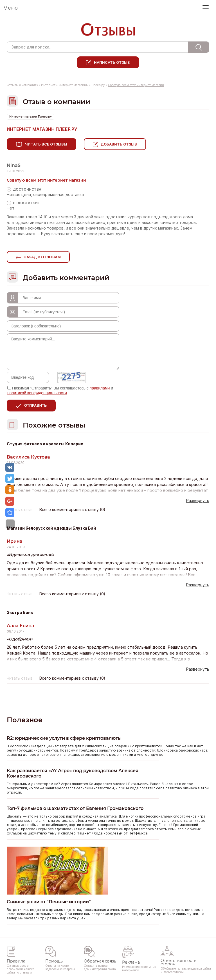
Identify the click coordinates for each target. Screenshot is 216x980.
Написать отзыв (112, 62)
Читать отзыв (20, 508)
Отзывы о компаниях (22, 85)
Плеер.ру (98, 85)
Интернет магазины (73, 85)
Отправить (35, 404)
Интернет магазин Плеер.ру (31, 117)
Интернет (48, 85)
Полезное (25, 719)
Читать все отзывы (46, 144)
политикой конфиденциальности (37, 392)
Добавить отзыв (121, 144)
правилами (100, 387)
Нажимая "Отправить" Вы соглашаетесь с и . (60, 389)
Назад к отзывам (42, 256)
